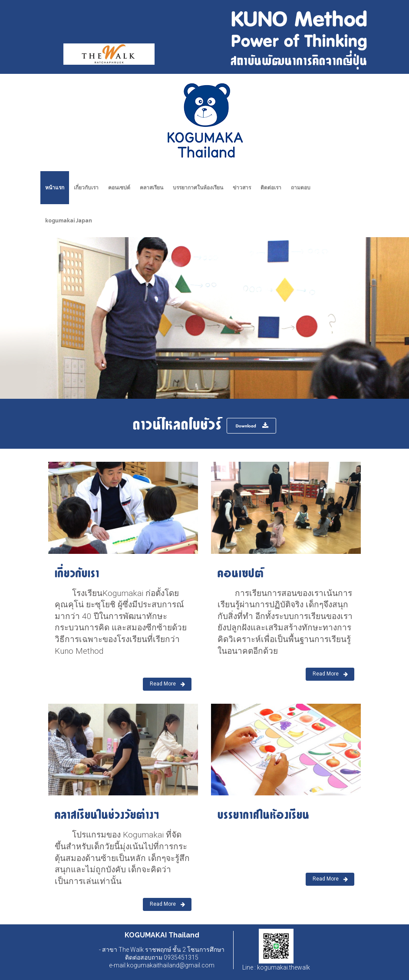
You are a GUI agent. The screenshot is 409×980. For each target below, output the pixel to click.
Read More (167, 684)
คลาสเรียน (152, 188)
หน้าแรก (55, 188)
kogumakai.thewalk (283, 967)
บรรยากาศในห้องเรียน (198, 188)
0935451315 (180, 957)
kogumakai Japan (69, 221)
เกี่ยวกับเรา (86, 188)
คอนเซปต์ (119, 188)
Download (252, 426)
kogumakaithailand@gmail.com (171, 965)
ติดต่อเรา (271, 188)
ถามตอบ (301, 188)
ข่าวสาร (242, 188)
